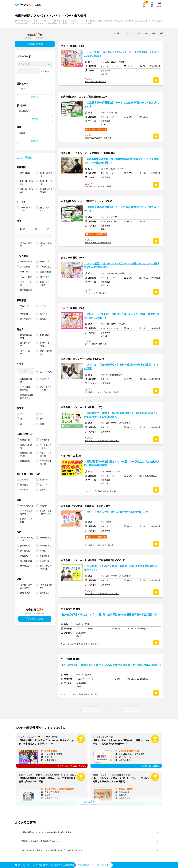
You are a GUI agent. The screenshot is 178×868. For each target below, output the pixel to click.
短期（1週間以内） (46, 174)
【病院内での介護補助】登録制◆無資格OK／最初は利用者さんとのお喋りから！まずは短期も (121, 415)
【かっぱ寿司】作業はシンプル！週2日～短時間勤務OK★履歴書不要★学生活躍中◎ (109, 615)
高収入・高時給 (26, 244)
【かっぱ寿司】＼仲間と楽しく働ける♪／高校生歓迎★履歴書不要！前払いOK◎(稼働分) (111, 665)
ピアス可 (44, 485)
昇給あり (44, 551)
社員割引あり (46, 556)
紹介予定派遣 (26, 319)
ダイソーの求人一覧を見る (96, 82)
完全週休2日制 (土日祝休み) (26, 396)
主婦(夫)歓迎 (45, 272)
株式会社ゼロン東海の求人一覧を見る (100, 545)
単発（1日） (26, 173)
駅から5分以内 (26, 506)
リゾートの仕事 (26, 352)
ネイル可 (24, 490)
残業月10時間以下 (46, 352)
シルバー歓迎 (26, 277)
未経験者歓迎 (26, 261)
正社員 (43, 306)
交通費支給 (25, 546)
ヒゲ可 (43, 490)
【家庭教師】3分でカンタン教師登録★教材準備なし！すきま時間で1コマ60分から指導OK (121, 161)
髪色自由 (24, 480)
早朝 (22, 413)
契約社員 (24, 314)
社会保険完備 (26, 561)
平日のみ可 (45, 379)
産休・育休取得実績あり (46, 568)
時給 (23, 229)
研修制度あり (46, 538)
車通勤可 (44, 506)
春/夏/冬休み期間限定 (46, 190)
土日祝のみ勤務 (26, 380)
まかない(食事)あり (27, 539)
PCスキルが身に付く (26, 520)
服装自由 (24, 485)
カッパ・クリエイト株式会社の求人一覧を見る (79, 644)
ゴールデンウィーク (26, 209)
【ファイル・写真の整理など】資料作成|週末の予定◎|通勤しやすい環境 (121, 367)
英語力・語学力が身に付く (46, 512)
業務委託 (44, 319)
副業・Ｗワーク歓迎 (46, 284)
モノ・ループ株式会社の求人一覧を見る (101, 491)
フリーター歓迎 (26, 284)
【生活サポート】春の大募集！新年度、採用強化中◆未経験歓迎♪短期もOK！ (121, 568)
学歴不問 (24, 272)
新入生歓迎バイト (46, 209)
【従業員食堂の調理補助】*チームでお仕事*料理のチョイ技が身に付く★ (122, 105)
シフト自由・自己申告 (26, 388)
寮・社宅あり (26, 551)
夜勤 (42, 424)
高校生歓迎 (45, 261)
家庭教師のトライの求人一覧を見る (99, 186)
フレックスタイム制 (46, 388)
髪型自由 (44, 480)
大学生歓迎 (25, 267)
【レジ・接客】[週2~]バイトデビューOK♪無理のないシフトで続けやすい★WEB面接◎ (122, 265)
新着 (139, 33)
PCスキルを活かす (46, 586)
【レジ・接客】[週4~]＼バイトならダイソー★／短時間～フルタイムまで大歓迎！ (122, 54)
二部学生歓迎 (46, 267)
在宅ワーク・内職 (46, 344)
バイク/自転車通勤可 (26, 512)
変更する (35, 97)
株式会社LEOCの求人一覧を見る (98, 138)
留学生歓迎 (45, 277)
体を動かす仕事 (26, 344)
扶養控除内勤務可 (26, 336)
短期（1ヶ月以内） (26, 182)
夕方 (42, 419)
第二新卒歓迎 (26, 290)
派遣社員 (44, 314)
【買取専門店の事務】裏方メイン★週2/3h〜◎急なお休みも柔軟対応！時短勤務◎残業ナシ (122, 463)
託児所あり (25, 566)
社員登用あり (46, 561)
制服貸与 (24, 556)
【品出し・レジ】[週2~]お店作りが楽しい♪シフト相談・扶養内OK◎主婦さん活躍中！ (122, 316)
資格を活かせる (46, 594)
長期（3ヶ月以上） (26, 190)
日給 (35, 229)
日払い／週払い (46, 244)
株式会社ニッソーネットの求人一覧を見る (102, 441)
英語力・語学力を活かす (26, 586)
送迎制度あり (46, 546)
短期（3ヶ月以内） (46, 182)
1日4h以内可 (45, 335)
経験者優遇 (25, 593)
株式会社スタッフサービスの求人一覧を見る (103, 392)
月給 (47, 229)
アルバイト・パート (26, 307)
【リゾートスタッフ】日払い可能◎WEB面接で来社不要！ (117, 512)
